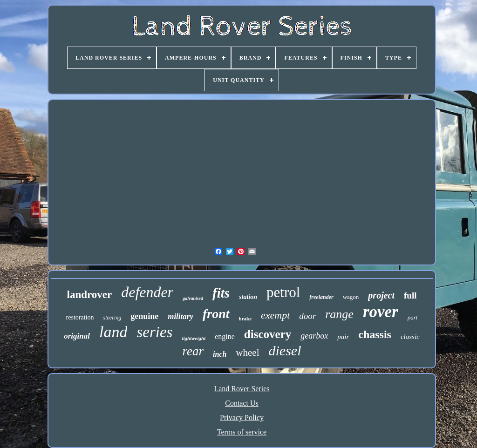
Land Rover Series (242, 389)
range (339, 314)
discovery (268, 334)
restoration (80, 317)
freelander (321, 297)
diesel (285, 350)
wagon (351, 297)
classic (410, 337)
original (77, 336)
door (307, 316)
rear (193, 351)
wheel (247, 353)
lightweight (194, 338)
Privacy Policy (242, 417)
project (381, 295)
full (410, 295)
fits (221, 293)
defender (147, 292)
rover (381, 312)
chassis (375, 334)
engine (225, 336)
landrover (90, 295)
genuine (144, 316)
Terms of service (242, 432)
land (113, 332)
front (216, 314)
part (413, 317)
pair (343, 337)
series (154, 332)
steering (112, 318)
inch (220, 354)
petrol (283, 292)
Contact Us (242, 403)
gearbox (314, 336)
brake (245, 319)
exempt (275, 315)
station (248, 297)
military (181, 316)
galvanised (193, 298)
